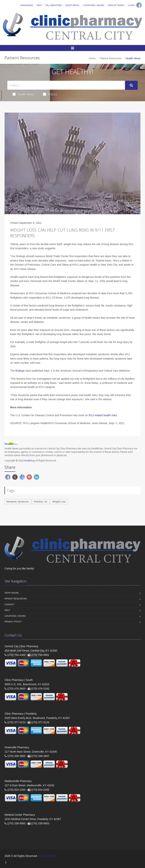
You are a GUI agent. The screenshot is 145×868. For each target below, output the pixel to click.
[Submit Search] (131, 85)
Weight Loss (59, 502)
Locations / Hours (94, 5)
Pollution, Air (41, 502)
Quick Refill (72, 5)
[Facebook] (139, 5)
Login (131, 5)
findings (20, 371)
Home (92, 58)
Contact (9, 604)
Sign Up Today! (116, 5)
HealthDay (30, 461)
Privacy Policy (13, 622)
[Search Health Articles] (66, 85)
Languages (26, 5)
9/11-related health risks (103, 415)
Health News (23, 94)
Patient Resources (111, 58)
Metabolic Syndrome (18, 502)
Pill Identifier (54, 5)
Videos (50, 94)
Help (39, 5)
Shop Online (12, 593)
